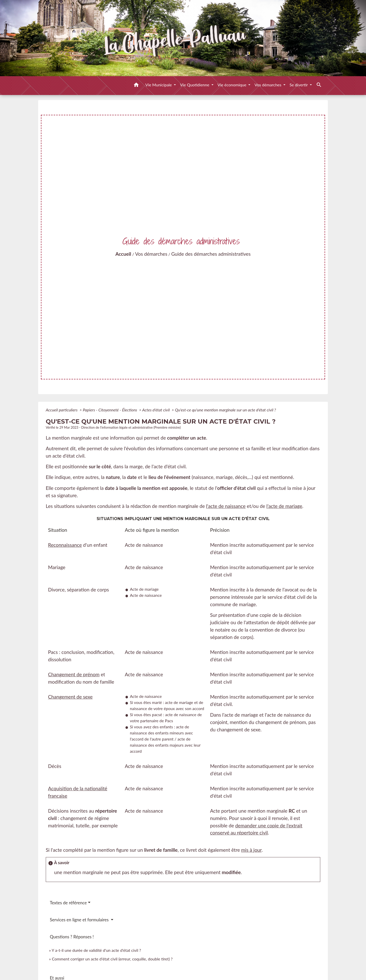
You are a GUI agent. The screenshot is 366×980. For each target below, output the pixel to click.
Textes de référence (68, 903)
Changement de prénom (74, 674)
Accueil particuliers (62, 410)
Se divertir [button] (299, 85)
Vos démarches (151, 254)
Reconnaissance (65, 545)
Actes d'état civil (157, 410)
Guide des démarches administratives (211, 254)
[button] (136, 86)
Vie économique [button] (233, 85)
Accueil (123, 254)
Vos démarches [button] (268, 85)
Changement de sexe (70, 697)
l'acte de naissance (226, 506)
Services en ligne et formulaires (80, 920)
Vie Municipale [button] (159, 85)
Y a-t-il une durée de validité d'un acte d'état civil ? (96, 950)
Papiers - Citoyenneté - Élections (111, 410)
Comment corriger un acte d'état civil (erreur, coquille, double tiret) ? (112, 959)
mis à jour (251, 850)
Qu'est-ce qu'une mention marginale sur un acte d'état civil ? (225, 410)
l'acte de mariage (284, 506)
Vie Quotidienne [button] (195, 85)
